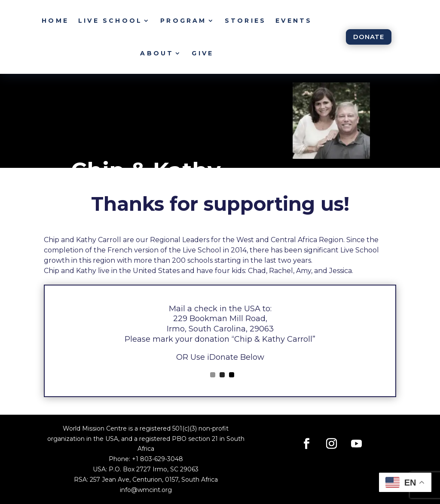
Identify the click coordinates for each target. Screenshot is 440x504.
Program (183, 21)
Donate (369, 37)
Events (294, 21)
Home (55, 21)
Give (203, 53)
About (157, 53)
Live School (110, 21)
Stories (245, 21)
